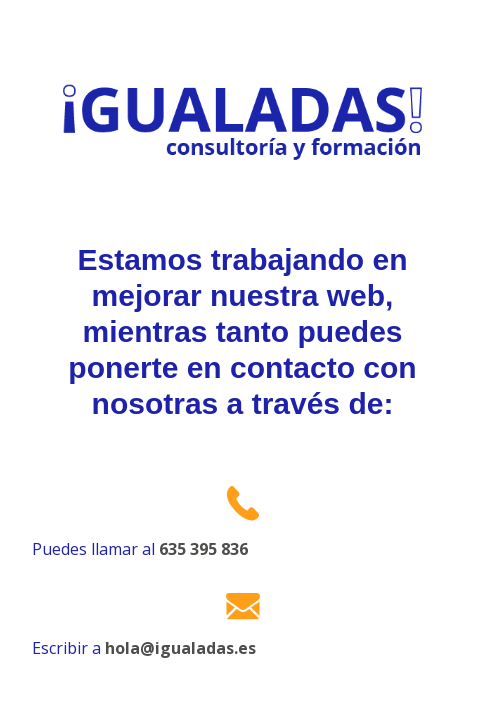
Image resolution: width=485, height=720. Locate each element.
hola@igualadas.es (180, 648)
